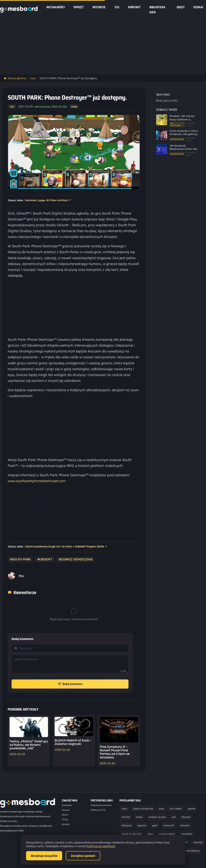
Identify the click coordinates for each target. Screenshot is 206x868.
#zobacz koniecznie (76, 559)
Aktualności (56, 7)
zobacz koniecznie (143, 809)
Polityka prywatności (101, 805)
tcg (117, 7)
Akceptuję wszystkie (44, 856)
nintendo (185, 825)
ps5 (174, 817)
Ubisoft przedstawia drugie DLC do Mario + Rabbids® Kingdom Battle (66, 547)
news (124, 809)
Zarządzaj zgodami (83, 856)
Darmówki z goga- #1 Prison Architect (48, 200)
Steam (65, 815)
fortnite (126, 817)
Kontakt (134, 7)
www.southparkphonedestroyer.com (37, 481)
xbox (150, 834)
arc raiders (176, 809)
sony (161, 809)
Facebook (67, 805)
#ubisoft (45, 559)
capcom (142, 825)
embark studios (157, 817)
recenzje (99, 7)
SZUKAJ (198, 7)
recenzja (198, 842)
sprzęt (79, 7)
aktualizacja (193, 851)
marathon (187, 834)
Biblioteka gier (157, 10)
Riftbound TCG (98, 810)
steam (139, 817)
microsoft (169, 825)
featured (127, 825)
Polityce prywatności (101, 846)
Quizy (181, 7)
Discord (66, 810)
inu (12, 107)
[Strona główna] (19, 12)
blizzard (186, 817)
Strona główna (15, 78)
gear (155, 825)
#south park (20, 559)
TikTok (65, 819)
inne (33, 78)
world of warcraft (132, 834)
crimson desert (167, 834)
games (192, 809)
